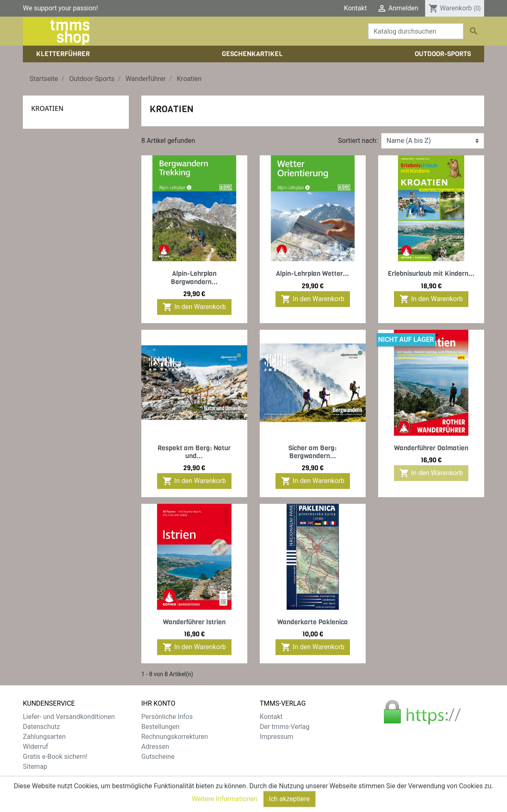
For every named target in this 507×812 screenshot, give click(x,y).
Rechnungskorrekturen (175, 737)
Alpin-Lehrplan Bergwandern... (194, 277)
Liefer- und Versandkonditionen (69, 717)
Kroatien (47, 108)
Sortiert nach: (358, 141)
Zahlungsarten (44, 737)
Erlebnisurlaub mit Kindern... (431, 274)
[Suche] (416, 31)
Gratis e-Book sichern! (55, 757)
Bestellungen (160, 727)
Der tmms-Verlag (285, 727)
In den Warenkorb (194, 307)
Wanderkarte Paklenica (313, 622)
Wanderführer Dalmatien (431, 448)
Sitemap (35, 767)
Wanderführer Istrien (194, 622)
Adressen (155, 747)
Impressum (277, 737)
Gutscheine (158, 757)
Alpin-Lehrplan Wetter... (313, 274)
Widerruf (36, 747)
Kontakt (356, 8)
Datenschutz (41, 727)
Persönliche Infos (167, 717)
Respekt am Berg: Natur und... (194, 452)
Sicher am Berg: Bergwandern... (313, 452)
